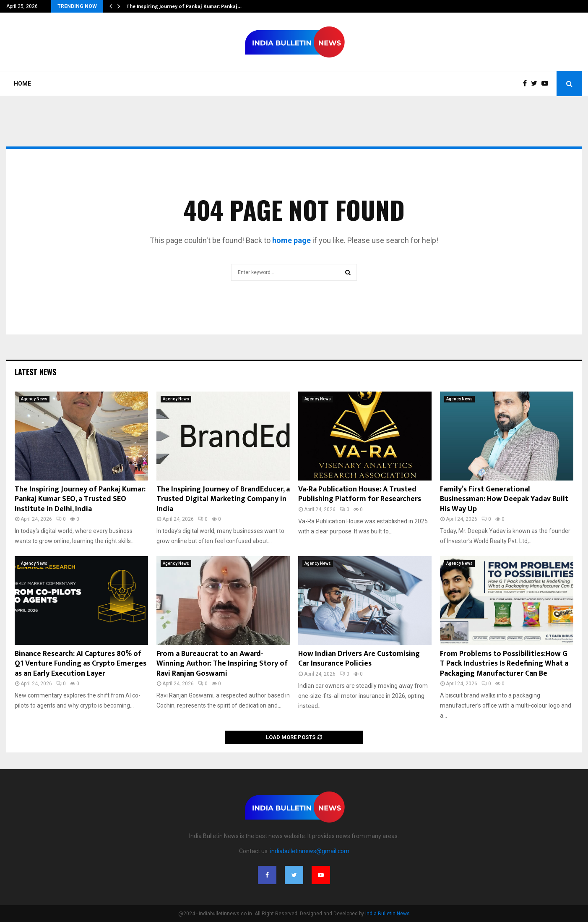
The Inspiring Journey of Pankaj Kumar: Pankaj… (184, 6)
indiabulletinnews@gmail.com (310, 851)
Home (22, 84)
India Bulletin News (388, 914)
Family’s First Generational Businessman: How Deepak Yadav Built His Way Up (504, 499)
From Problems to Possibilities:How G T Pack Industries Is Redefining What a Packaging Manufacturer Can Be (504, 664)
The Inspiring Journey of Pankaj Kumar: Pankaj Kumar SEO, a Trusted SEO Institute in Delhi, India (80, 499)
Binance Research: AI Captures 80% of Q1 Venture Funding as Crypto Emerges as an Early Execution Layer (81, 664)
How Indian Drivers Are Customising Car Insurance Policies (359, 659)
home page (291, 240)
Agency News (34, 399)
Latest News (35, 372)
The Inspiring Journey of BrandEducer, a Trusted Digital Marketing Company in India (223, 499)
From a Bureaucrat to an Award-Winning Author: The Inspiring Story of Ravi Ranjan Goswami (222, 664)
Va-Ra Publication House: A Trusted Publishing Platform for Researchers (360, 494)
